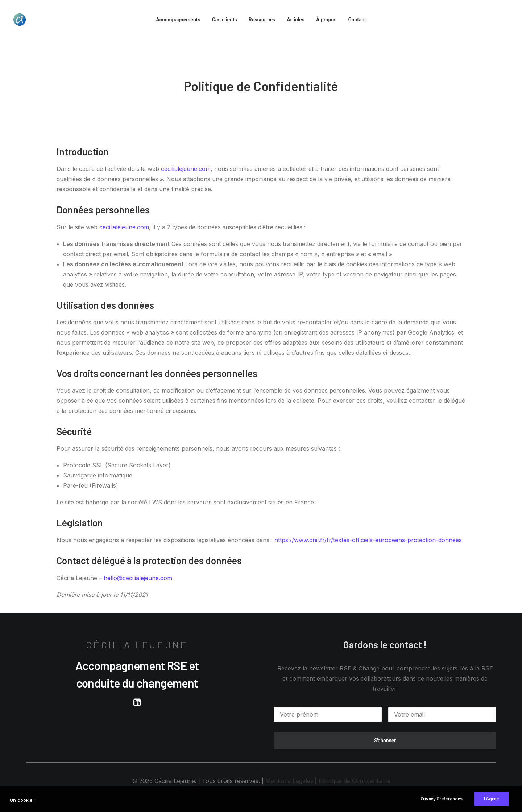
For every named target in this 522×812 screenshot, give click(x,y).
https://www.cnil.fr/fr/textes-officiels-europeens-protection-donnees (368, 540)
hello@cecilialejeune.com (138, 578)
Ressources (262, 20)
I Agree (492, 804)
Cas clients (225, 20)
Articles (296, 20)
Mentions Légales (289, 781)
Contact (357, 20)
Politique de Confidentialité (355, 781)
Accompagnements (178, 20)
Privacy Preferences (442, 804)
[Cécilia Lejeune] (20, 20)
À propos (326, 20)
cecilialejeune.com (186, 169)
